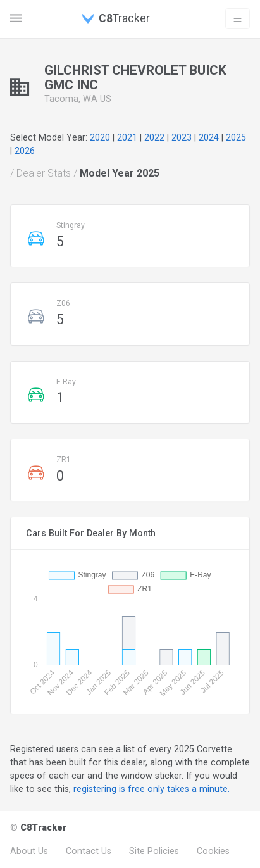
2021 (127, 137)
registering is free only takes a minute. (152, 789)
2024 (209, 137)
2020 (100, 137)
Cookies (213, 851)
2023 (182, 137)
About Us (29, 851)
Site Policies (154, 851)
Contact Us (89, 851)
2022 (154, 137)
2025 (236, 137)
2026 (25, 151)
